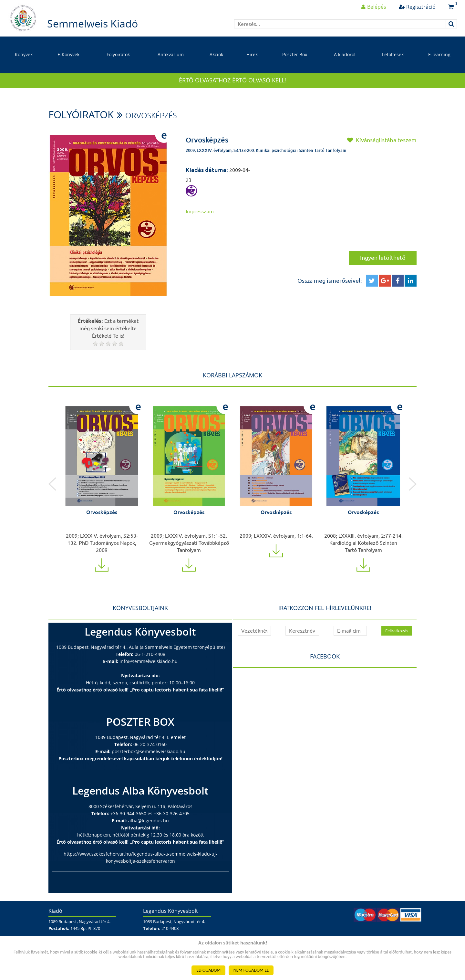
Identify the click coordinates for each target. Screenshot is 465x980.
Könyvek (24, 54)
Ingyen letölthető (383, 258)
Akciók (216, 54)
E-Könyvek (68, 54)
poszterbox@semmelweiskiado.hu (149, 751)
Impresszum (200, 211)
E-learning (439, 54)
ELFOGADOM (208, 970)
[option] (102, 484)
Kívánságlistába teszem (382, 140)
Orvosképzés (151, 116)
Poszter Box (295, 54)
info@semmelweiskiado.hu (149, 661)
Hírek (252, 54)
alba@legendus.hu (149, 821)
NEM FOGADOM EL (251, 970)
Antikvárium (171, 54)
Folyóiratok (118, 54)
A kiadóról (345, 54)
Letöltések (393, 54)
